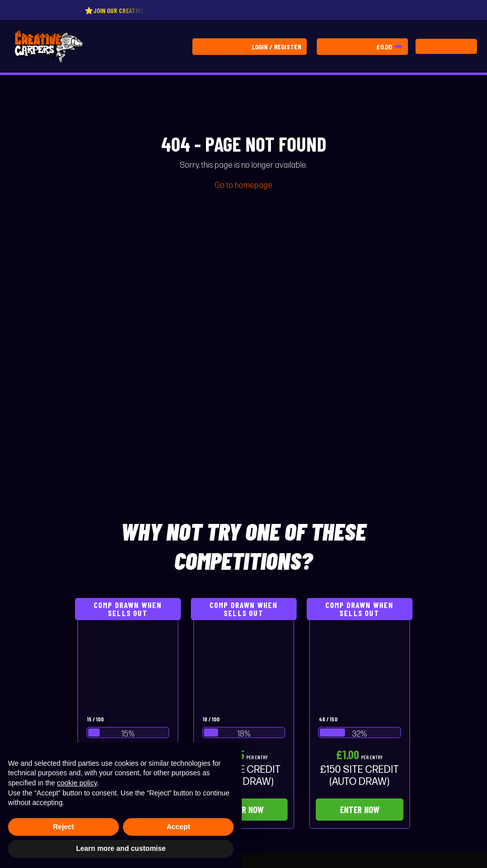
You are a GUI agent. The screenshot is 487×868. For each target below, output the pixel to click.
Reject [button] (63, 827)
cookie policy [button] (77, 783)
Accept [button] (179, 827)
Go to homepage (243, 186)
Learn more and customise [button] (121, 848)
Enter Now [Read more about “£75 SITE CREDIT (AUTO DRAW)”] (244, 810)
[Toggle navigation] (446, 46)
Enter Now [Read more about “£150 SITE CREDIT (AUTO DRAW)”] (360, 810)
